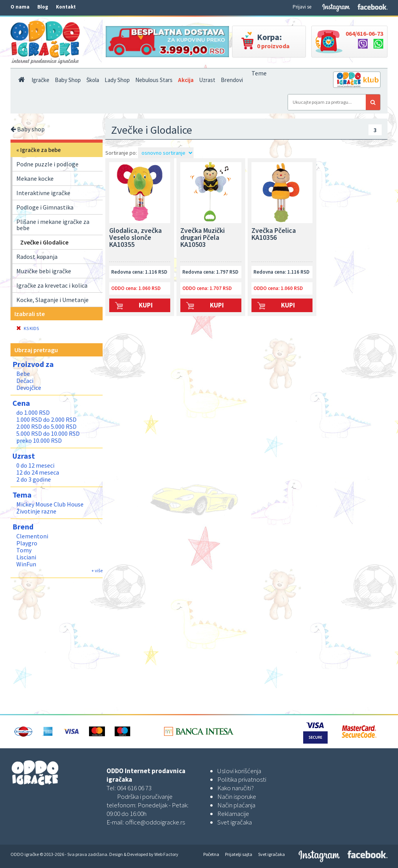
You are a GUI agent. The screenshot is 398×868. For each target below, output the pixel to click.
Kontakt (66, 7)
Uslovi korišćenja (239, 771)
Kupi (146, 305)
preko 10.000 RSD (39, 440)
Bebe (23, 374)
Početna (211, 854)
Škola (93, 80)
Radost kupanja (37, 257)
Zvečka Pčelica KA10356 (274, 234)
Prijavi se (302, 7)
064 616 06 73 (134, 788)
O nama (20, 7)
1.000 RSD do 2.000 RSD (46, 419)
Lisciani (26, 557)
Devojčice (29, 388)
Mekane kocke (35, 178)
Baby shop (28, 129)
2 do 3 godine (34, 479)
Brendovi (232, 80)
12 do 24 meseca (38, 472)
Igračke (40, 80)
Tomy (24, 550)
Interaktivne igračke (43, 193)
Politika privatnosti (242, 779)
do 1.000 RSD (33, 412)
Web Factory (166, 854)
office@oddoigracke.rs (155, 822)
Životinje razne (36, 511)
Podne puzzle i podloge (47, 164)
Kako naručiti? (236, 788)
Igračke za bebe (40, 150)
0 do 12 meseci (35, 465)
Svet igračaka (235, 822)
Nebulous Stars (154, 80)
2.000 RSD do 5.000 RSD (46, 426)
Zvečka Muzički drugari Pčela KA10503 (202, 238)
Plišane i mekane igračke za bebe (53, 225)
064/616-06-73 (364, 33)
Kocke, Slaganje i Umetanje (52, 300)
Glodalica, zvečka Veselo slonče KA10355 (135, 238)
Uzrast (207, 80)
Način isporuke (237, 796)
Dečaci (25, 381)
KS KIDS (28, 328)
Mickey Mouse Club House (50, 504)
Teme (259, 73)
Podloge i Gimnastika (45, 207)
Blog (43, 7)
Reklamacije (233, 814)
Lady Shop (117, 80)
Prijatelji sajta (239, 854)
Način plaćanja (236, 805)
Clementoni (32, 536)
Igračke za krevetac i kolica (52, 285)
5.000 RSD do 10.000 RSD (48, 433)
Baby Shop (68, 80)
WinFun (26, 564)
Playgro (27, 543)
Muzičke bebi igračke (44, 271)
